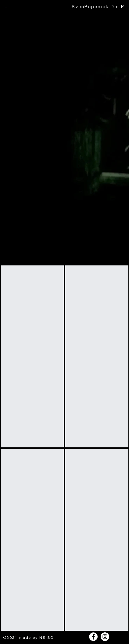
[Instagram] (105, 637)
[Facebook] (93, 637)
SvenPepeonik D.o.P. (99, 7)
